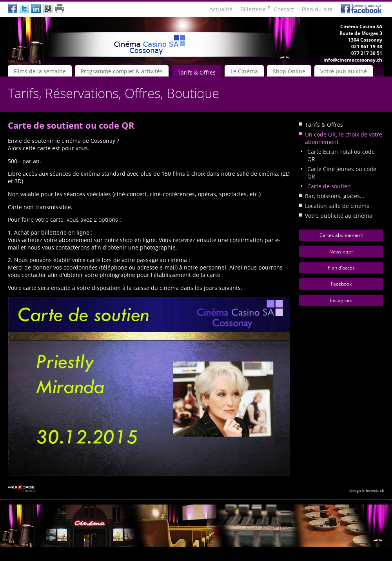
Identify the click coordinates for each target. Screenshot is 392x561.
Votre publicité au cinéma (339, 216)
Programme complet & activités (122, 71)
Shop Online (289, 71)
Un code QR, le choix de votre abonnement (344, 138)
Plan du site (317, 9)
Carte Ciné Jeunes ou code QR (342, 173)
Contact (284, 9)
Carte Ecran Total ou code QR (341, 155)
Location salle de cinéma (337, 206)
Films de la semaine (40, 71)
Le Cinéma (244, 71)
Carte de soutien (329, 186)
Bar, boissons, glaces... (335, 196)
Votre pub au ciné (344, 71)
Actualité (221, 9)
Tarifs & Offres (197, 72)
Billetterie (253, 9)
